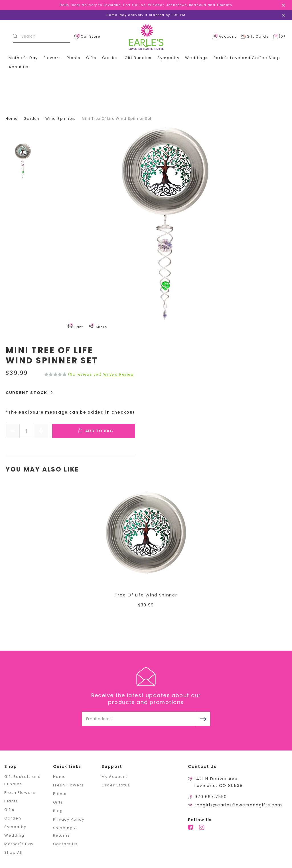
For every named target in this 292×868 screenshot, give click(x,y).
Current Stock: (30, 393)
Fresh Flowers (20, 793)
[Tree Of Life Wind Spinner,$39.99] (146, 533)
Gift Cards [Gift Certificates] (255, 37)
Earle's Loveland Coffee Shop (247, 58)
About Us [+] (19, 67)
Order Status (116, 785)
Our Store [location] (87, 37)
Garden (13, 818)
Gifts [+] (91, 58)
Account (224, 37)
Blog (58, 811)
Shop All (13, 852)
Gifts (9, 810)
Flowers (52, 58)
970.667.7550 (211, 797)
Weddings (196, 58)
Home (60, 777)
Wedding (14, 835)
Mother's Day (23, 58)
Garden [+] (110, 58)
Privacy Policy (69, 819)
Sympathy (168, 58)
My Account (114, 777)
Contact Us (65, 844)
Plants (74, 58)
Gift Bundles (138, 58)
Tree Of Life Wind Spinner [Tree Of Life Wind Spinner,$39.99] (146, 595)
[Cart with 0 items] (278, 37)
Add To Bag (96, 431)
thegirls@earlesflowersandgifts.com (238, 805)
